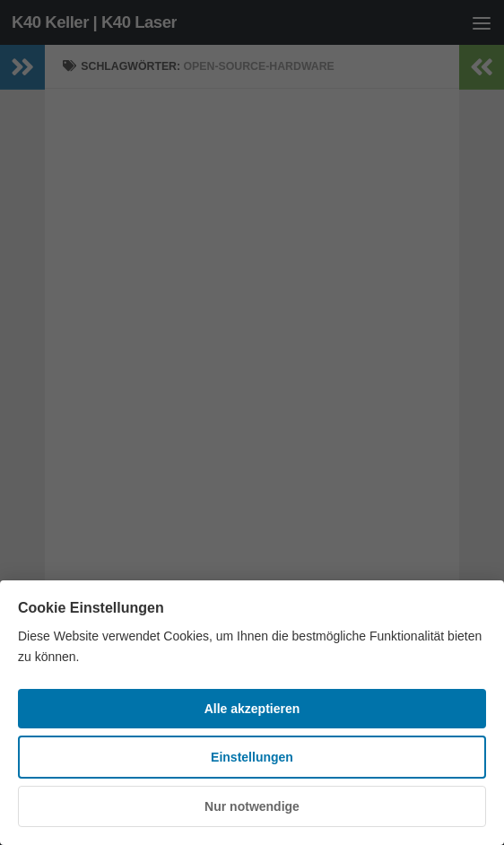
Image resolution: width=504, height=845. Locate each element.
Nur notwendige (252, 806)
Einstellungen (252, 757)
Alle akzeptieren (252, 709)
